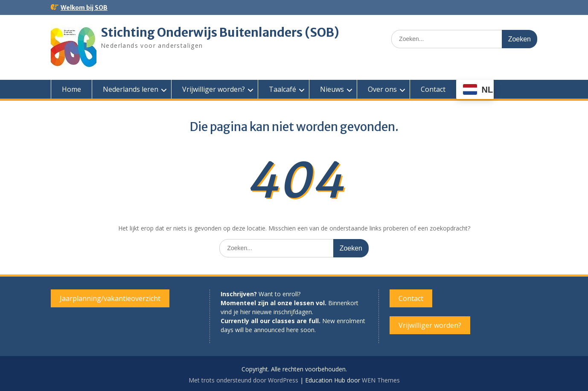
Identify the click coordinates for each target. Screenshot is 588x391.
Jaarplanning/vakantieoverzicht (110, 298)
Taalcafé (282, 89)
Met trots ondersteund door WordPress (243, 380)
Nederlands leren (131, 89)
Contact (433, 89)
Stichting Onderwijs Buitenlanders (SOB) (220, 32)
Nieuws (332, 89)
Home (71, 89)
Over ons (382, 89)
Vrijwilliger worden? (214, 89)
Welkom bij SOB (84, 8)
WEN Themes (381, 380)
